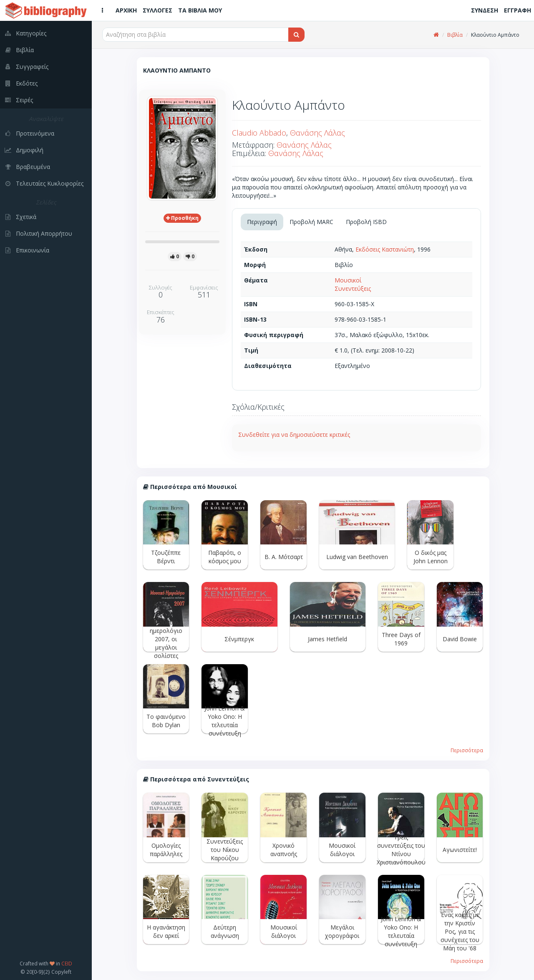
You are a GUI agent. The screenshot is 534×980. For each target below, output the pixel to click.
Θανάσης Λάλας (317, 133)
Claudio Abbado (259, 133)
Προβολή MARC (311, 222)
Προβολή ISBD (366, 222)
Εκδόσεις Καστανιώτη (385, 249)
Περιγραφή (262, 222)
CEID (67, 963)
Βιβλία (455, 35)
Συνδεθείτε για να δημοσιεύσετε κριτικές (294, 435)
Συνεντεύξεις (353, 288)
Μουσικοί (348, 280)
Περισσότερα (467, 750)
